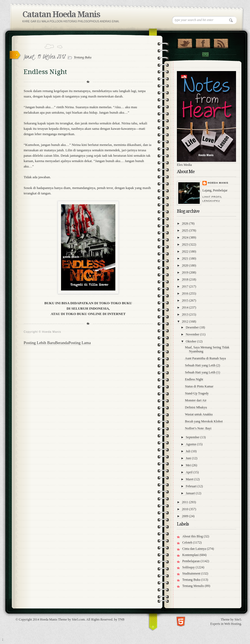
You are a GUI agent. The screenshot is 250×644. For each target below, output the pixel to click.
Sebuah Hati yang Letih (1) (203, 372)
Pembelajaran (191, 561)
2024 (185, 237)
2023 (185, 244)
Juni (188, 458)
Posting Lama (80, 343)
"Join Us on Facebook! (203, 42)
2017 (185, 286)
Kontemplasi (190, 555)
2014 (185, 307)
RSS (221, 42)
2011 (185, 502)
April (189, 472)
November (193, 334)
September (193, 437)
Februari (191, 486)
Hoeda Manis (218, 183)
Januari (190, 493)
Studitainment (191, 573)
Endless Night (194, 379)
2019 (185, 272)
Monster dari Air (196, 400)
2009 (185, 516)
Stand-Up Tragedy (197, 393)
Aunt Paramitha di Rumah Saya (205, 358)
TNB (121, 619)
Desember (192, 327)
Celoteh (187, 542)
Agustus (191, 444)
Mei (188, 465)
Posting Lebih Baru (39, 343)
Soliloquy (189, 567)
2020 (185, 265)
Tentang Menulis (193, 586)
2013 (185, 314)
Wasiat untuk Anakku (199, 414)
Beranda (62, 343)
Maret (190, 479)
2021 (185, 258)
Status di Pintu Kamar (199, 386)
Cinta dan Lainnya (194, 549)
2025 (185, 230)
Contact (205, 55)
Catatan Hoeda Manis (61, 14)
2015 (185, 300)
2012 (185, 321)
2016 (185, 293)
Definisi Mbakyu (196, 407)
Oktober (191, 341)
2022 (185, 251)
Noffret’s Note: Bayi (198, 428)
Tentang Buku (83, 57)
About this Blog (193, 536)
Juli (188, 451)
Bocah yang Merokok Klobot (204, 421)
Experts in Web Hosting (226, 624)
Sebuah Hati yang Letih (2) (203, 365)
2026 (185, 223)
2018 (185, 279)
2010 (185, 509)
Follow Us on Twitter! (185, 42)
